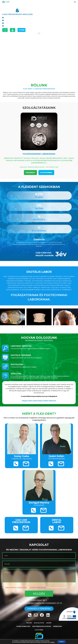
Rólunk (29, 623)
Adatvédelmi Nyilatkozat (42, 626)
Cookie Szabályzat (23, 626)
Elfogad (62, 642)
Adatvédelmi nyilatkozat (16, 588)
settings (53, 642)
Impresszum (57, 626)
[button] (75, 2)
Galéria (49, 623)
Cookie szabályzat (38, 588)
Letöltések (39, 630)
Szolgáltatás (39, 623)
